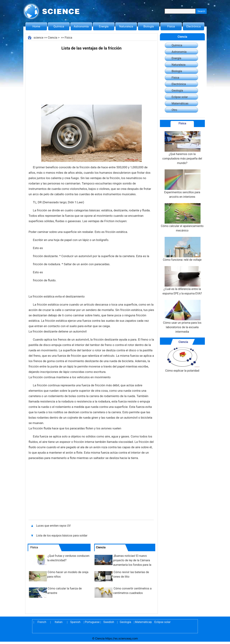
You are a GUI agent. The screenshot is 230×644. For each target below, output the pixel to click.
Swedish (109, 622)
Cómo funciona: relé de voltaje (182, 249)
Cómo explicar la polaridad (182, 360)
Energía (104, 26)
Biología (149, 26)
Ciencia (53, 38)
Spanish (75, 622)
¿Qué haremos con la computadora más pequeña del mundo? (182, 148)
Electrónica (193, 26)
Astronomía (81, 26)
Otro (174, 110)
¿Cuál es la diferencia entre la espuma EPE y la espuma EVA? (182, 281)
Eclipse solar (180, 97)
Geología (177, 91)
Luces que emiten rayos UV (53, 526)
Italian (59, 622)
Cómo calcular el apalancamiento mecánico (182, 218)
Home (36, 26)
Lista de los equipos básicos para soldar (62, 536)
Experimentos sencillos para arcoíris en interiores (182, 184)
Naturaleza (126, 26)
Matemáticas (180, 103)
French (42, 622)
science (39, 38)
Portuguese (92, 622)
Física (171, 26)
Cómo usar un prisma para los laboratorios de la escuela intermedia (182, 317)
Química (59, 26)
